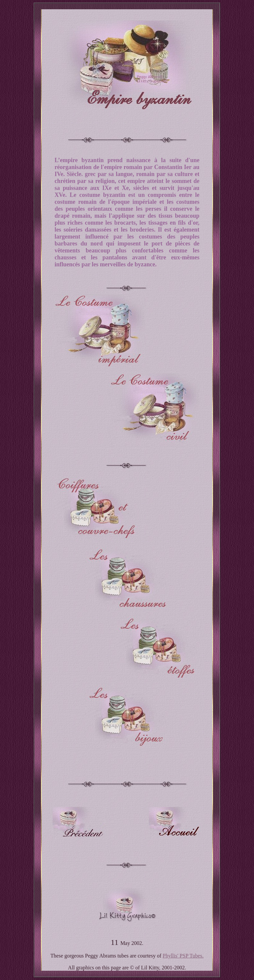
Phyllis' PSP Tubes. (183, 956)
